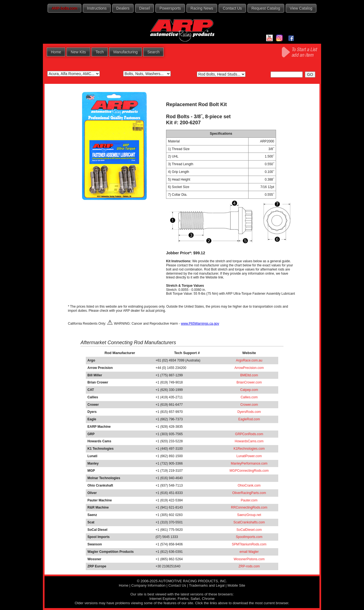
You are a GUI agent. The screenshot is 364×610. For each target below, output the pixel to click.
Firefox (183, 599)
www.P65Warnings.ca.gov (200, 324)
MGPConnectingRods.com (249, 471)
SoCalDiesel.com (249, 530)
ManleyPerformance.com (249, 463)
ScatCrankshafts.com (249, 522)
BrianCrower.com (249, 382)
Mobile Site (236, 585)
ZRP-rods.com (249, 566)
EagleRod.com (249, 419)
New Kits (78, 52)
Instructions (97, 8)
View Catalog (301, 8)
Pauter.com (249, 500)
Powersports (170, 8)
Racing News (202, 8)
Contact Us (232, 8)
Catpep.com (249, 390)
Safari (195, 599)
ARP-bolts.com (64, 8)
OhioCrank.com (249, 485)
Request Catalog (266, 8)
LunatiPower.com (249, 456)
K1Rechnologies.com (249, 449)
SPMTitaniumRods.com (249, 544)
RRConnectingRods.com (249, 507)
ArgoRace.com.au (249, 360)
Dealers (123, 8)
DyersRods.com (249, 412)
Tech (100, 52)
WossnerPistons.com (249, 559)
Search (153, 52)
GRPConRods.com (249, 434)
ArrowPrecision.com (249, 368)
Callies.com (249, 397)
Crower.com (249, 405)
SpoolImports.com (249, 537)
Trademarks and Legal (207, 585)
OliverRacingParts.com (249, 493)
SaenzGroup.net (249, 515)
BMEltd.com (249, 375)
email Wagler (249, 552)
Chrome (208, 599)
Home (56, 52)
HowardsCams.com (249, 441)
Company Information (148, 585)
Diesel (144, 8)
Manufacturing (126, 52)
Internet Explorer (162, 599)
